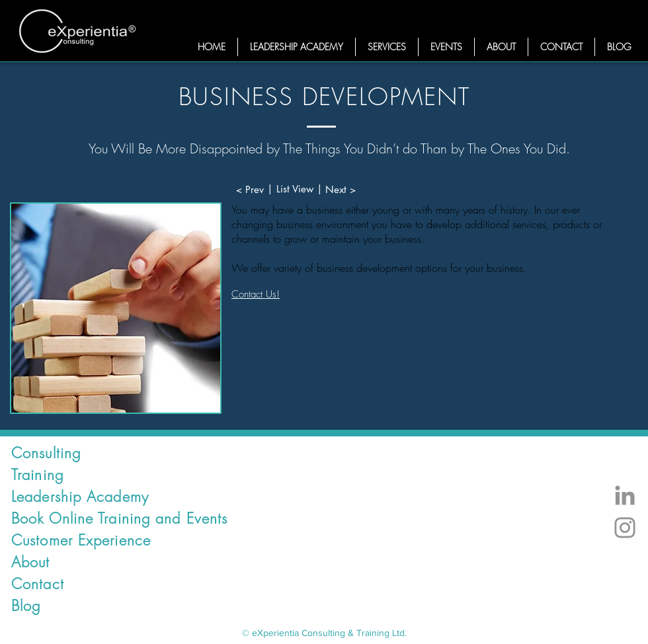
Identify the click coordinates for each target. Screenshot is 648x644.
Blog (26, 606)
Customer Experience (81, 540)
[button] (387, 47)
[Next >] (341, 189)
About (31, 562)
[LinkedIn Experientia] (625, 495)
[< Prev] (250, 189)
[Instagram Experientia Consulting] (625, 528)
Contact (38, 584)
